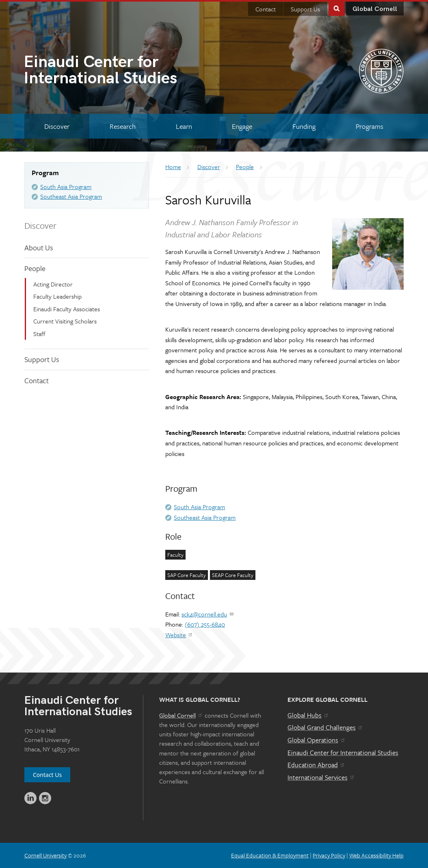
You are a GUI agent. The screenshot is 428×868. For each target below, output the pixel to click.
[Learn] (184, 126)
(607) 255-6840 (205, 624)
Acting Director (53, 284)
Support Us (305, 9)
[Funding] (304, 126)
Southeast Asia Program (71, 196)
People (35, 268)
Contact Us (47, 775)
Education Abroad (317, 765)
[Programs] (370, 126)
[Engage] (242, 126)
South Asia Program (66, 187)
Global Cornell (375, 9)
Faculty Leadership (57, 296)
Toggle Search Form (337, 8)
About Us (39, 247)
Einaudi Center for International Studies (343, 753)
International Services (321, 777)
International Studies (119, 71)
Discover (40, 225)
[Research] (123, 126)
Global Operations (317, 740)
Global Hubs (308, 715)
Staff (39, 334)
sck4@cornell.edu (208, 614)
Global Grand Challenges (325, 727)
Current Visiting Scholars (65, 321)
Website (179, 635)
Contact (266, 9)
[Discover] (57, 126)
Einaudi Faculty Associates (67, 309)
